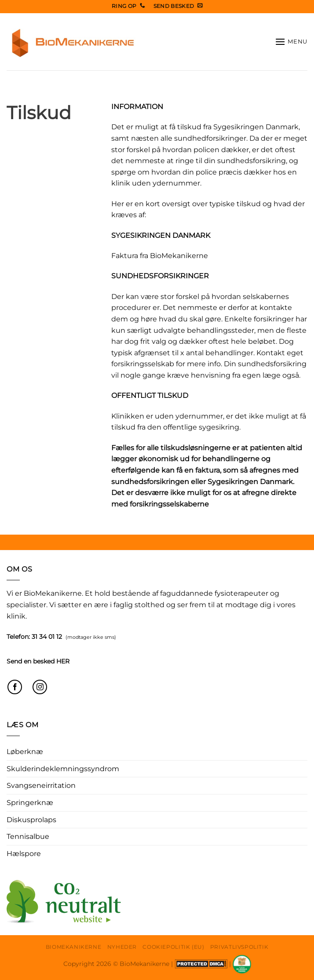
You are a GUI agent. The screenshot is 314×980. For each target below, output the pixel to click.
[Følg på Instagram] (40, 687)
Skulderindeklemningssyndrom (63, 769)
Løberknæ (25, 752)
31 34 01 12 (47, 637)
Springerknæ (30, 803)
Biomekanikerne (74, 947)
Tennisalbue (28, 836)
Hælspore (24, 854)
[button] (291, 42)
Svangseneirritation (41, 785)
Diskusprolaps (31, 820)
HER (63, 661)
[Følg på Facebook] (15, 687)
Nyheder (122, 947)
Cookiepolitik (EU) (173, 947)
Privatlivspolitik (239, 947)
